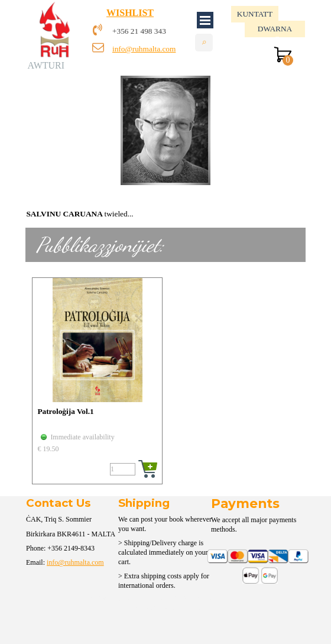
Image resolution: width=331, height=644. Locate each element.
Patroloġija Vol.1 (65, 411)
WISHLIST (130, 13)
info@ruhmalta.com (144, 49)
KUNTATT (255, 14)
